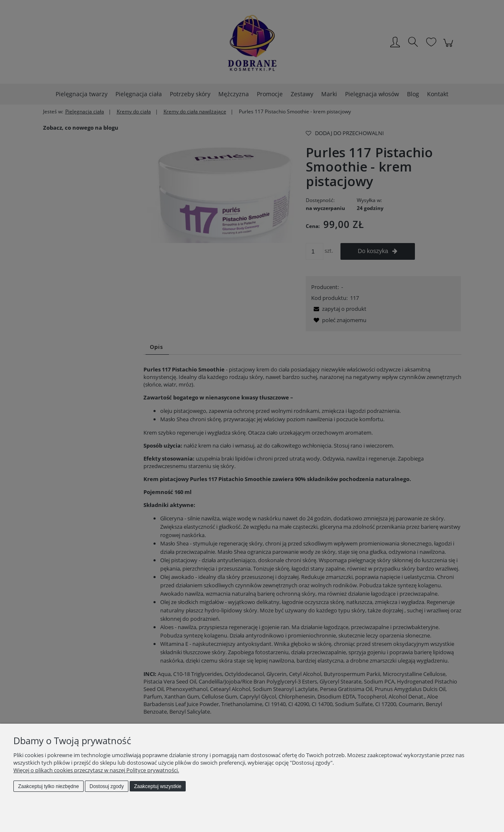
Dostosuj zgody (107, 786)
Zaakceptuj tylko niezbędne (48, 786)
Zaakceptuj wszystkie (157, 786)
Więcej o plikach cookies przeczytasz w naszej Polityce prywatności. (96, 770)
